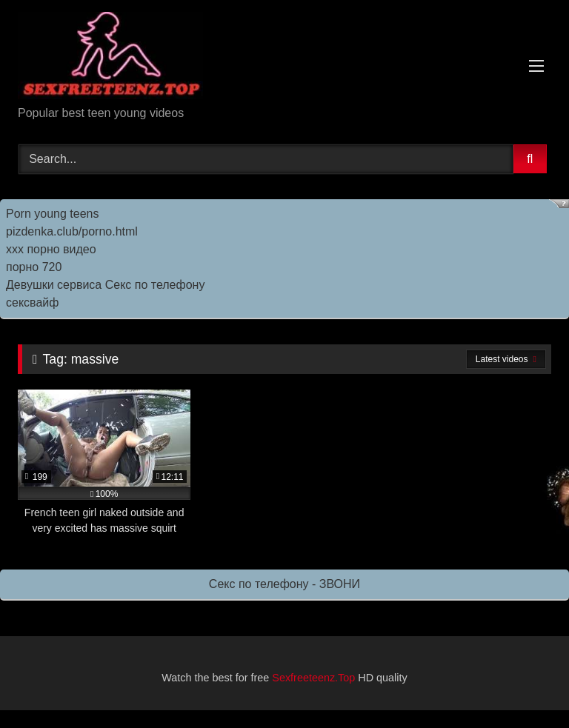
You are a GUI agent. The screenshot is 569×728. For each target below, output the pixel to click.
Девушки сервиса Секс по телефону (105, 285)
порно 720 (34, 267)
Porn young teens (52, 214)
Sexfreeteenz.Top (313, 678)
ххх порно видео (51, 249)
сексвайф (32, 303)
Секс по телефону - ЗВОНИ (284, 584)
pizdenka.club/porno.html (72, 231)
